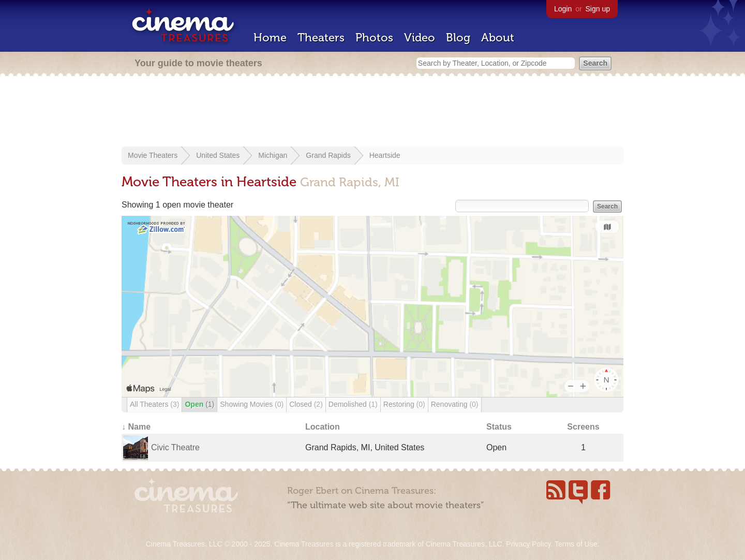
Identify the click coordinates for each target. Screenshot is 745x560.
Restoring (404, 404)
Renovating (455, 404)
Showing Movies (252, 404)
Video (420, 38)
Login (563, 9)
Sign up (598, 9)
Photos (374, 38)
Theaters (321, 38)
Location (323, 427)
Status (499, 427)
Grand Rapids (328, 155)
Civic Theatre (175, 447)
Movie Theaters (153, 155)
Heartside (385, 155)
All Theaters (154, 404)
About (498, 38)
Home (270, 38)
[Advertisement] (373, 112)
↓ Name (136, 427)
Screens (583, 427)
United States (218, 155)
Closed (306, 404)
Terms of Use (576, 544)
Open (199, 404)
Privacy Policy (528, 544)
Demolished (353, 404)
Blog (458, 38)
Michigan (273, 155)
